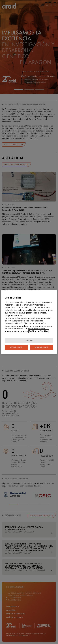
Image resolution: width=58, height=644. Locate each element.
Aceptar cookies (16, 347)
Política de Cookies (39, 331)
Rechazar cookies (42, 347)
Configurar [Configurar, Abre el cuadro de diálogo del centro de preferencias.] (29, 341)
